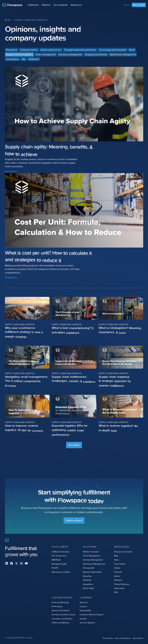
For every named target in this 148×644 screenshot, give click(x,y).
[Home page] (12, 5)
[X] (16, 563)
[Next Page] (74, 445)
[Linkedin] (7, 563)
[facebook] (12, 563)
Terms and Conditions (123, 638)
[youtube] (26, 563)
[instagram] (21, 563)
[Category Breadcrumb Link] (31, 20)
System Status (138, 638)
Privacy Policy (108, 638)
